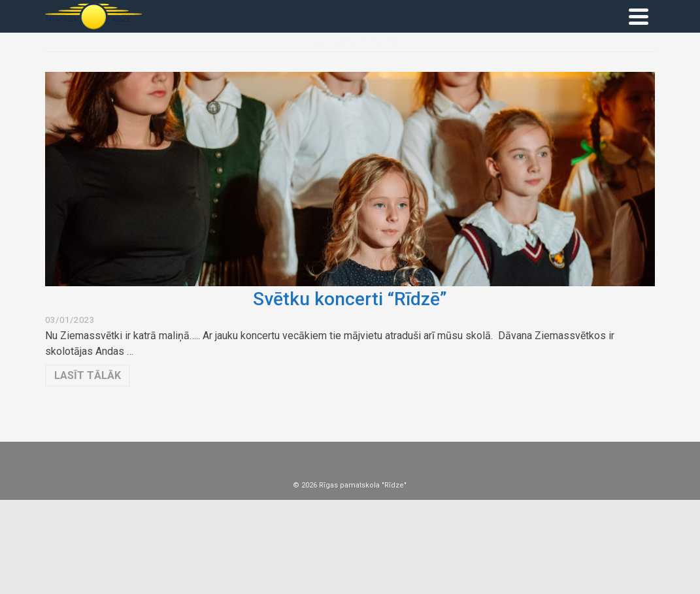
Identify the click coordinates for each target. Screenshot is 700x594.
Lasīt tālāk (88, 375)
